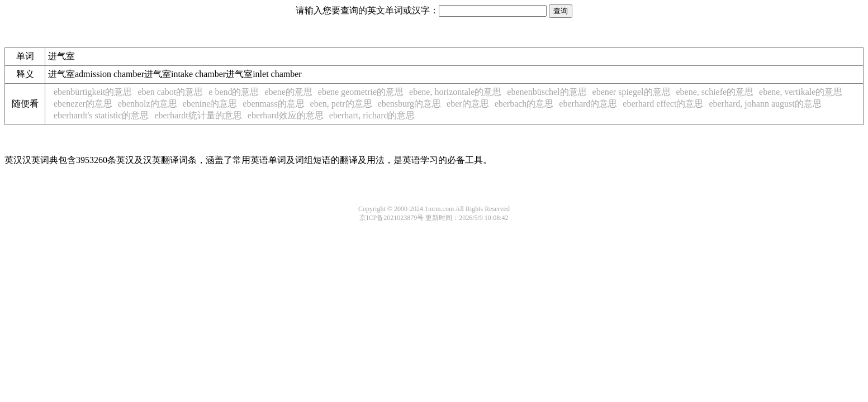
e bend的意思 (234, 92)
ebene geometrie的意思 (361, 92)
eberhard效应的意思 (286, 115)
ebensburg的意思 (409, 104)
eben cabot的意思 (170, 92)
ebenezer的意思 (83, 104)
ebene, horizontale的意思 (455, 92)
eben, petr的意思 (341, 104)
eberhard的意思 (588, 104)
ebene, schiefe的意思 (715, 92)
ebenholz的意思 (148, 104)
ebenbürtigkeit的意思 (93, 92)
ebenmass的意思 (273, 104)
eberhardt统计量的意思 (198, 115)
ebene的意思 (288, 92)
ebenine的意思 (210, 104)
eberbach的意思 (524, 104)
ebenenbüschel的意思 (547, 92)
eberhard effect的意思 (663, 104)
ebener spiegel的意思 (632, 92)
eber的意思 (468, 104)
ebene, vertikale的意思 (801, 92)
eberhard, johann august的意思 (765, 104)
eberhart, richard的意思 (372, 115)
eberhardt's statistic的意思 (101, 115)
